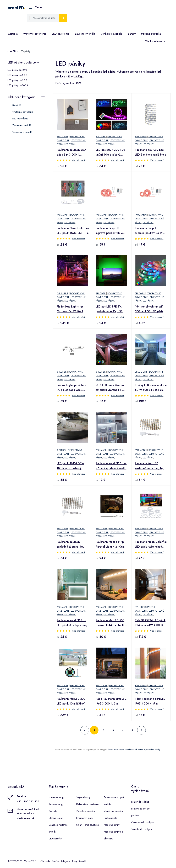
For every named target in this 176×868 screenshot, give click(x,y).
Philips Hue (63, 293)
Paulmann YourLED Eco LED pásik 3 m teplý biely (72, 623)
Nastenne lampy (57, 797)
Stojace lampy (83, 797)
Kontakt (82, 861)
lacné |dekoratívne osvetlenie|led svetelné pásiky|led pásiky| (134, 750)
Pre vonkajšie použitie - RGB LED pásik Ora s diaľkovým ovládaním (71, 388)
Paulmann (63, 137)
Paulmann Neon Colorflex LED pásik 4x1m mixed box (151, 544)
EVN (137, 607)
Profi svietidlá (110, 818)
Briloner (101, 137)
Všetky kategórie (154, 41)
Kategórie (65, 861)
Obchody (45, 861)
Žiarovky (53, 811)
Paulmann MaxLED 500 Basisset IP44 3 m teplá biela (110, 623)
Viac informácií (79, 160)
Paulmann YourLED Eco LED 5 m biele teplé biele (150, 152)
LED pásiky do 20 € (17, 75)
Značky (55, 861)
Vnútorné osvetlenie (35, 34)
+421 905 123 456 (28, 801)
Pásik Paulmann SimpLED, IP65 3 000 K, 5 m (151, 701)
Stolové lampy (56, 818)
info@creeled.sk (26, 818)
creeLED (16, 8)
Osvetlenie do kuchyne (143, 822)
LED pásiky (25, 51)
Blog (75, 861)
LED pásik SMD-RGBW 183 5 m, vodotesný (70, 466)
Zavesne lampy (56, 804)
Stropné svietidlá (151, 34)
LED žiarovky (55, 839)
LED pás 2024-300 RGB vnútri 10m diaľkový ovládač (111, 152)
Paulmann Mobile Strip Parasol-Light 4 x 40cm (110, 544)
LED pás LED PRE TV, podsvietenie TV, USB (109, 309)
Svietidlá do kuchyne (142, 829)
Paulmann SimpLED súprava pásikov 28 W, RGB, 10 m (110, 231)
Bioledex (61, 450)
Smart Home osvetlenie (88, 825)
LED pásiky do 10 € (17, 70)
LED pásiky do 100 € (18, 85)
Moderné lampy (112, 825)
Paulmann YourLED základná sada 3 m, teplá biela (151, 466)
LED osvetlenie (61, 34)
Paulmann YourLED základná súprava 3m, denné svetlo (70, 544)
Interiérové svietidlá (113, 811)
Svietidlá (13, 34)
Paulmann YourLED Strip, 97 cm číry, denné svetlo (111, 466)
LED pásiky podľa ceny (23, 62)
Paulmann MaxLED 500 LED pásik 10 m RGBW (71, 701)
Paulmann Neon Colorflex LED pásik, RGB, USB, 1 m (73, 231)
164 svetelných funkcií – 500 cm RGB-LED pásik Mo (150, 309)
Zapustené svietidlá (86, 811)
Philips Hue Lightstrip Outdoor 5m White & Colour (70, 309)
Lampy (132, 34)
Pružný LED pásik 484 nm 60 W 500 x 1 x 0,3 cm (151, 387)
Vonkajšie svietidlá (112, 34)
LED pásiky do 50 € (17, 80)
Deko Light (141, 372)
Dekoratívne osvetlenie (87, 804)
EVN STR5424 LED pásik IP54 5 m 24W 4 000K (150, 623)
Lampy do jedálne (140, 802)
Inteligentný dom (84, 818)
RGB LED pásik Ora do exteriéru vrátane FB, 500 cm (110, 388)
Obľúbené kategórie (22, 97)
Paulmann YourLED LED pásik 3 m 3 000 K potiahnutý (71, 152)
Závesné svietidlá (85, 34)
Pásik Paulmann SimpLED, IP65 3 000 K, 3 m (111, 701)
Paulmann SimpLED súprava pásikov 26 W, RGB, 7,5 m (149, 231)
